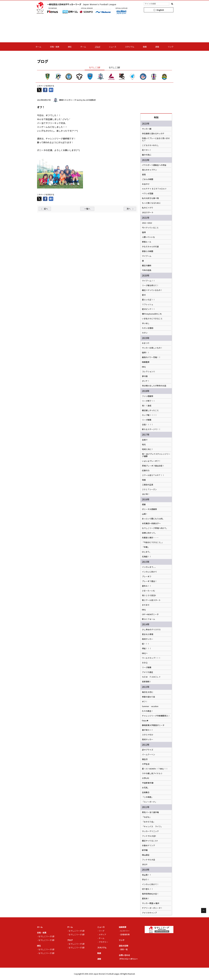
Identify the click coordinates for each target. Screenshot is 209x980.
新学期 (145, 850)
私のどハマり (148, 208)
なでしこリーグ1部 (46, 936)
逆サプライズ (148, 750)
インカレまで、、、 (149, 567)
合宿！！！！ (148, 425)
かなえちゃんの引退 (150, 247)
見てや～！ (147, 150)
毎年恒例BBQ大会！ (150, 894)
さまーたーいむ (148, 591)
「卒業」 (146, 547)
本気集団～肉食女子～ (151, 523)
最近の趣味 (147, 266)
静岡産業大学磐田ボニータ (153, 725)
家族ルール (147, 242)
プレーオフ (147, 576)
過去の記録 (124, 946)
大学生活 (146, 764)
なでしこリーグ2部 (46, 940)
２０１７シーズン (149, 489)
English (160, 10)
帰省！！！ (147, 649)
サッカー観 (147, 129)
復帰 (144, 232)
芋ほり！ (146, 880)
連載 (157, 47)
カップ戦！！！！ (149, 415)
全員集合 (146, 792)
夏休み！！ (147, 586)
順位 (70, 47)
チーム (83, 47)
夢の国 (145, 376)
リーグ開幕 (147, 420)
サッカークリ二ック (150, 831)
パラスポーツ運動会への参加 (154, 165)
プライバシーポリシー (128, 959)
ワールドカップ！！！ (151, 658)
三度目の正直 (148, 485)
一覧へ (87, 209)
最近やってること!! (150, 841)
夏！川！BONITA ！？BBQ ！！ (155, 769)
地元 (144, 445)
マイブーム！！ (148, 281)
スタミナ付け (148, 735)
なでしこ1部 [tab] (95, 67)
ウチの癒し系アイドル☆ (152, 773)
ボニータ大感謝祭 (149, 509)
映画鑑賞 (146, 362)
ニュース (113, 47)
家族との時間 (148, 251)
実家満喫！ (147, 682)
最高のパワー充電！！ (151, 357)
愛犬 (144, 295)
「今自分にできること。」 (153, 542)
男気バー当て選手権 (150, 812)
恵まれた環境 (148, 634)
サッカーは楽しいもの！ (152, 348)
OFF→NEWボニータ (150, 614)
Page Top (204, 911)
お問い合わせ (124, 955)
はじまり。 (147, 552)
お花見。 (146, 788)
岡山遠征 (146, 855)
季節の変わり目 (148, 697)
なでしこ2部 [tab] (114, 67)
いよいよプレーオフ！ (151, 461)
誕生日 (145, 759)
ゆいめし (146, 323)
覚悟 (144, 175)
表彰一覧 (124, 949)
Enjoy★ (145, 721)
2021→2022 (147, 223)
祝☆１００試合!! (149, 595)
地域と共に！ (148, 449)
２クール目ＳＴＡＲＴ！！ (153, 475)
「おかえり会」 (148, 822)
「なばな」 (147, 817)
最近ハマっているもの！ (152, 290)
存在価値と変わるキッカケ (153, 134)
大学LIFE (146, 778)
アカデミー (103, 942)
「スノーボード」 (149, 802)
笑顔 (144, 480)
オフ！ (145, 702)
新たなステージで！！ (151, 429)
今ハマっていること (150, 228)
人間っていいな (148, 237)
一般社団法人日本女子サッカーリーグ (82, 4)
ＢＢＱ (145, 663)
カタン (145, 333)
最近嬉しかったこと (150, 410)
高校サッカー (148, 639)
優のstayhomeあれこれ (152, 314)
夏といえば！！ (148, 300)
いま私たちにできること (152, 319)
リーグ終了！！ (148, 401)
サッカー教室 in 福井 (151, 903)
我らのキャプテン (149, 170)
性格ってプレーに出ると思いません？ (156, 139)
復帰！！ (146, 353)
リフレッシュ (148, 304)
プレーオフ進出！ (149, 581)
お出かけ (146, 184)
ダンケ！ (146, 381)
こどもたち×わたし (150, 145)
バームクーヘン (148, 755)
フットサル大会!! (149, 836)
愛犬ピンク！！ (148, 309)
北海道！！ (147, 557)
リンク (171, 47)
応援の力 (146, 470)
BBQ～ (145, 653)
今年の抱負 (147, 270)
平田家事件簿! (148, 783)
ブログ (98, 47)
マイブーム (147, 256)
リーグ (102, 931)
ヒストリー (125, 931)
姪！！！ (146, 644)
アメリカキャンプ (149, 913)
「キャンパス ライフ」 (152, 827)
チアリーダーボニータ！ (152, 908)
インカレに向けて (149, 572)
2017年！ (146, 494)
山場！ (145, 514)
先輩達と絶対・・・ (150, 538)
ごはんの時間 (148, 179)
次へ (129, 209)
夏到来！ (146, 899)
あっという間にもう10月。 (153, 519)
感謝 (144, 504)
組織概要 (123, 927)
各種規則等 (125, 934)
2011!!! (145, 864)
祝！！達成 (147, 406)
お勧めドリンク (148, 845)
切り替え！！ (148, 889)
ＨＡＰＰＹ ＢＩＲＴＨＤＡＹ (154, 189)
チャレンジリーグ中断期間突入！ (156, 716)
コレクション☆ (148, 372)
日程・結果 (55, 47)
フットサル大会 (148, 860)
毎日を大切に (148, 692)
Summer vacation (150, 706)
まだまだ (146, 605)
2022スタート (148, 212)
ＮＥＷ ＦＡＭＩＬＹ (151, 677)
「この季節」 (148, 797)
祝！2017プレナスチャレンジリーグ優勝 (156, 455)
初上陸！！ (147, 875)
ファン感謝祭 (148, 396)
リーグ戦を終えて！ (150, 285)
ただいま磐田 (148, 328)
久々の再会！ (148, 711)
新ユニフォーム (148, 619)
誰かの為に (147, 155)
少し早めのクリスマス (151, 630)
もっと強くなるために (151, 203)
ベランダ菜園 (148, 194)
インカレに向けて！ (150, 884)
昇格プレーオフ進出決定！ (153, 466)
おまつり (146, 343)
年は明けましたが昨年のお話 (154, 386)
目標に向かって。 (149, 533)
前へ (46, 209)
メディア (102, 934)
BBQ (144, 367)
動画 (145, 47)
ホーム (38, 47)
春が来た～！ (148, 730)
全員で (145, 440)
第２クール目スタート (151, 600)
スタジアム (130, 47)
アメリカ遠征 (147, 672)
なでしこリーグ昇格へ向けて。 (155, 528)
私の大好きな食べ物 (150, 198)
